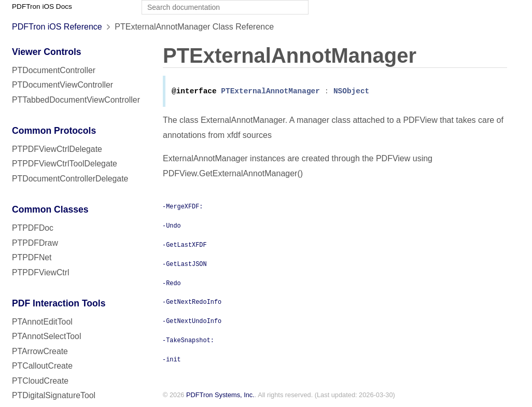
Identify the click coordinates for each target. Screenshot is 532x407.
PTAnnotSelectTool (46, 336)
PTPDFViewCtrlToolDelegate (65, 164)
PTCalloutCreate (42, 366)
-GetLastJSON (185, 264)
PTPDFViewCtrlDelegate (57, 149)
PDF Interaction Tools (59, 303)
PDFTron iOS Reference (57, 27)
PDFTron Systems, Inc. (220, 396)
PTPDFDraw (35, 243)
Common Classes (50, 209)
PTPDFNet (32, 257)
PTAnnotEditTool (42, 322)
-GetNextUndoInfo (192, 321)
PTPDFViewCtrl (41, 272)
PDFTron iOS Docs (42, 6)
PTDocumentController (54, 70)
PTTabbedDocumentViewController (76, 100)
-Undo (172, 226)
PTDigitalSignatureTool (54, 395)
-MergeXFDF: (183, 207)
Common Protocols (54, 131)
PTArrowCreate (40, 351)
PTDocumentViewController (62, 85)
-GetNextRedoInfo (192, 302)
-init (172, 360)
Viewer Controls (47, 52)
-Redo (172, 284)
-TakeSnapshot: (188, 341)
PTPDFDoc (33, 228)
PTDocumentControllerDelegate (70, 179)
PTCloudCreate (40, 381)
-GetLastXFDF (185, 245)
